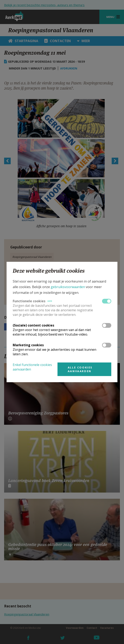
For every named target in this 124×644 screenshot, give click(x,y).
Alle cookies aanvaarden (80, 369)
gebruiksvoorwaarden (68, 287)
